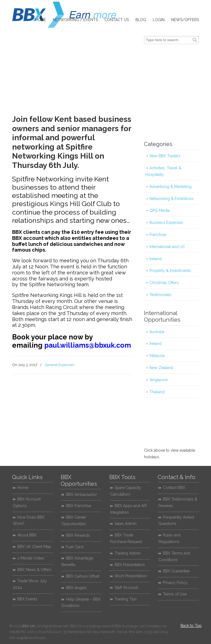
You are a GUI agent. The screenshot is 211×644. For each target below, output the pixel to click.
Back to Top (191, 626)
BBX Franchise (79, 506)
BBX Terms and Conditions (174, 556)
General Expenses (59, 365)
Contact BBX (174, 488)
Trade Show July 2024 (30, 584)
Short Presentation (131, 576)
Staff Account (126, 587)
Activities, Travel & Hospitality (163, 171)
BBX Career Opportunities (74, 521)
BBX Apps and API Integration (128, 509)
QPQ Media (159, 210)
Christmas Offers (164, 283)
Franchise (158, 235)
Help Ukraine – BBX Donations (81, 603)
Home (23, 488)
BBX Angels (76, 588)
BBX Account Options (27, 502)
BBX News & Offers (34, 570)
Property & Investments (170, 271)
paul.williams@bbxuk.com (88, 345)
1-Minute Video (31, 558)
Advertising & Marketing (170, 187)
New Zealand (161, 368)
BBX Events (27, 599)
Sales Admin (126, 524)
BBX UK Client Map (34, 547)
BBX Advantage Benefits (77, 561)
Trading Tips (126, 599)
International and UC (167, 247)
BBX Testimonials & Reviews (178, 502)
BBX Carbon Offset (83, 576)
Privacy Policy (175, 583)
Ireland (156, 259)
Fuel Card (75, 547)
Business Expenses (166, 223)
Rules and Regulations (170, 538)
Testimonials (160, 295)
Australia (157, 332)
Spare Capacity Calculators (126, 491)
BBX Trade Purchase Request (126, 538)
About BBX (27, 535)
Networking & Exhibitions (172, 199)
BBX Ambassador (81, 494)
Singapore (159, 380)
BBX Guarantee (176, 571)
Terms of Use (175, 594)
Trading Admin (128, 553)
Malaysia (157, 356)
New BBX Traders (165, 156)
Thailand (157, 392)
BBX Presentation (130, 565)
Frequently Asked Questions (176, 521)
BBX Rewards (78, 535)
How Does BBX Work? (29, 521)
